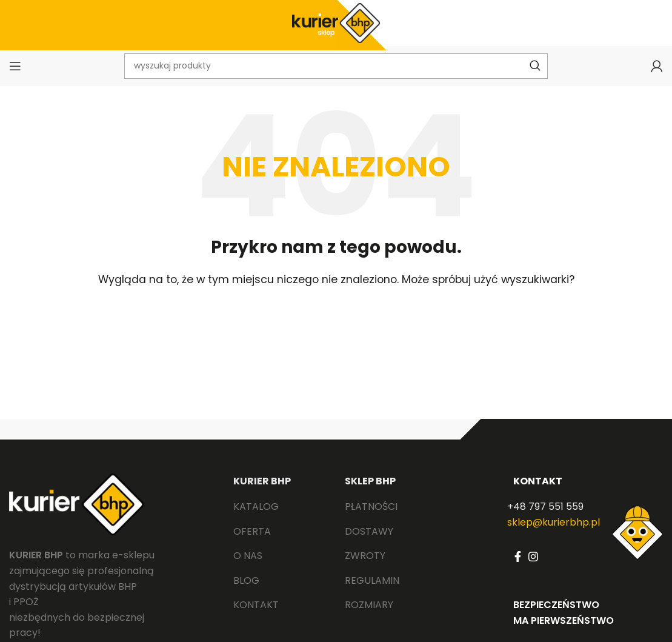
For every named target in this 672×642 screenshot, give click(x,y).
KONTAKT (538, 493)
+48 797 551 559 (545, 517)
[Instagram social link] (533, 567)
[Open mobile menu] (15, 76)
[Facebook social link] (518, 567)
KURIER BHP (262, 493)
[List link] (280, 518)
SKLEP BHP (370, 493)
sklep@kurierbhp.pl (554, 533)
